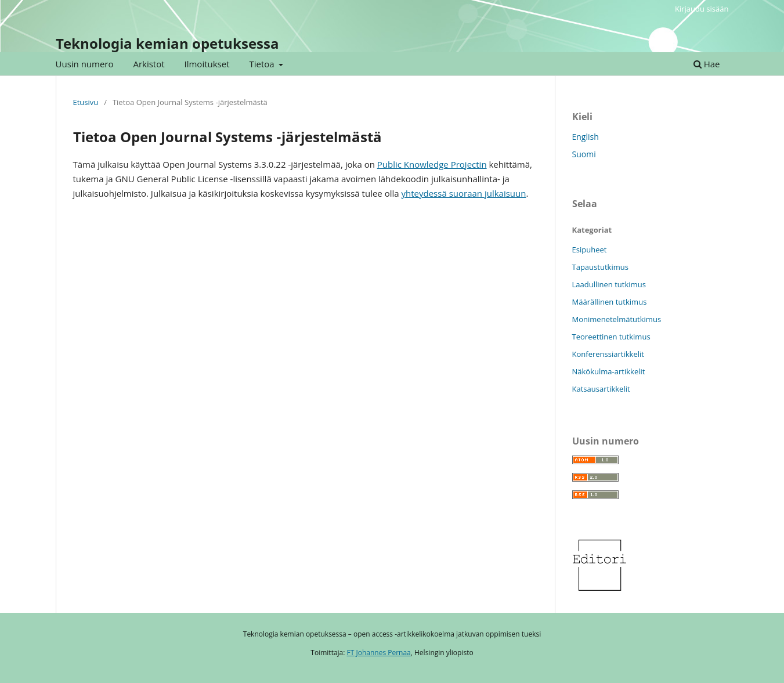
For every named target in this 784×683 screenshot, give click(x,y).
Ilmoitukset (207, 64)
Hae (707, 64)
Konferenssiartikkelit (608, 354)
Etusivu (86, 102)
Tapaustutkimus (600, 267)
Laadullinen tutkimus (609, 284)
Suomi (584, 154)
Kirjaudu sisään (702, 9)
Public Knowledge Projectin (432, 164)
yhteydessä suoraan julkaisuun (464, 193)
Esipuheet (590, 250)
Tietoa (263, 64)
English (586, 137)
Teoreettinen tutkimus (611, 337)
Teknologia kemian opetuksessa (167, 43)
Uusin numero (85, 64)
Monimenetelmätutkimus (617, 319)
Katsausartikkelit (601, 389)
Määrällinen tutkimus (610, 302)
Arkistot (149, 64)
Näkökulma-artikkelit (609, 371)
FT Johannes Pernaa (379, 653)
